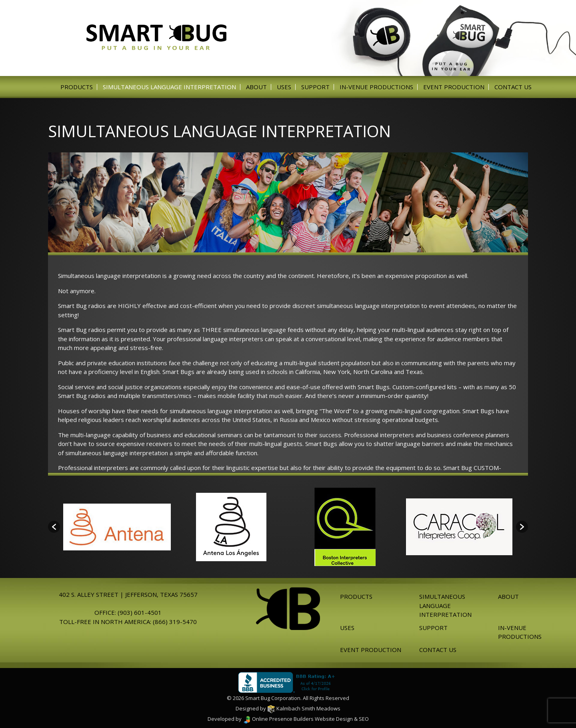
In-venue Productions (376, 87)
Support (315, 87)
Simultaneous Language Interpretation (169, 87)
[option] (117, 527)
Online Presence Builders (278, 719)
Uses (284, 87)
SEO (364, 719)
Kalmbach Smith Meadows (304, 708)
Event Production (454, 87)
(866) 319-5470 (175, 622)
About (256, 87)
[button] (54, 527)
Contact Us (513, 87)
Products (77, 87)
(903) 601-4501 (140, 612)
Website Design (334, 719)
